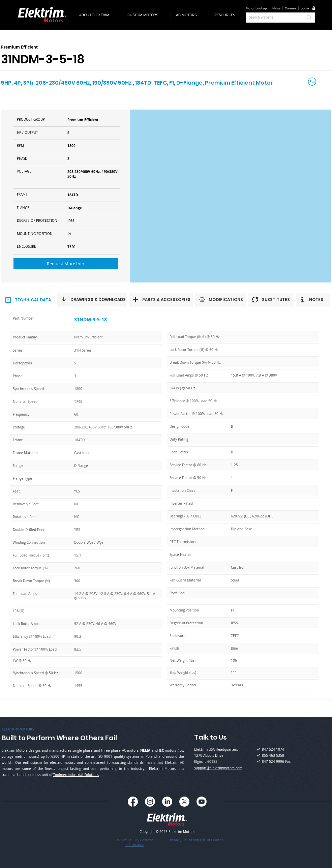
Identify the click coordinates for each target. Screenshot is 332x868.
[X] (184, 802)
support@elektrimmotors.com (218, 768)
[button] (98, 15)
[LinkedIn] (167, 802)
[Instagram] (150, 802)
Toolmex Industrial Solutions (76, 775)
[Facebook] (133, 802)
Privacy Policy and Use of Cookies (197, 840)
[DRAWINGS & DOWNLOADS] (92, 300)
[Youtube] (202, 802)
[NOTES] (313, 300)
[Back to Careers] (313, 82)
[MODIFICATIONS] (221, 300)
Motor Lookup (256, 8)
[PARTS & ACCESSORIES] (161, 300)
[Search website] (271, 18)
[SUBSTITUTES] (271, 300)
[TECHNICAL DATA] (28, 300)
